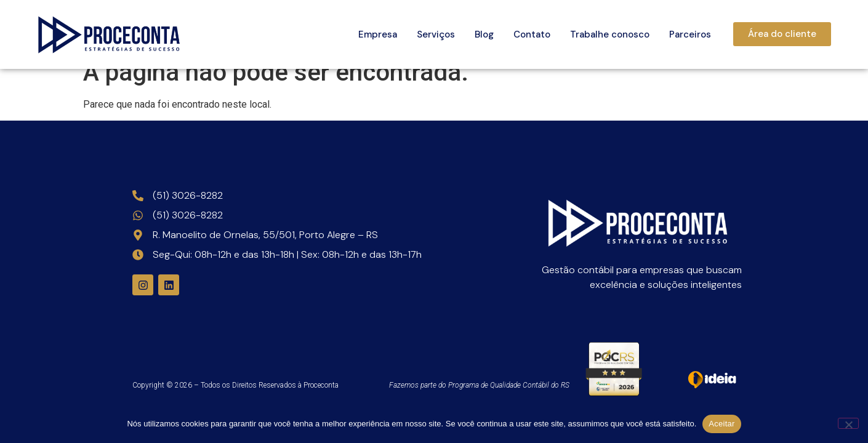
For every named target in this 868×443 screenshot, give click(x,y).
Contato (532, 34)
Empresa (378, 34)
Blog (484, 34)
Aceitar (721, 424)
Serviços (436, 34)
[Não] (848, 423)
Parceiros (690, 34)
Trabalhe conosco (610, 34)
